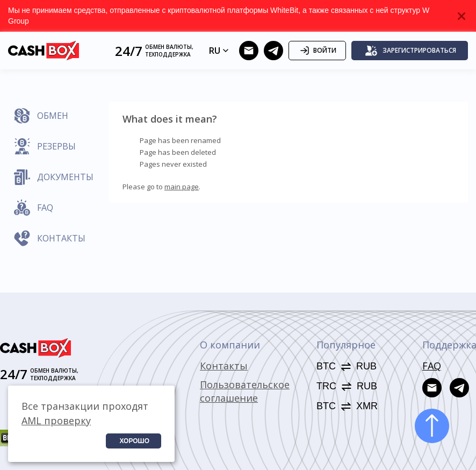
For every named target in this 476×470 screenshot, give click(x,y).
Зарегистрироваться (410, 51)
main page (182, 187)
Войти (317, 51)
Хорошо (134, 441)
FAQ (432, 366)
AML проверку (56, 421)
